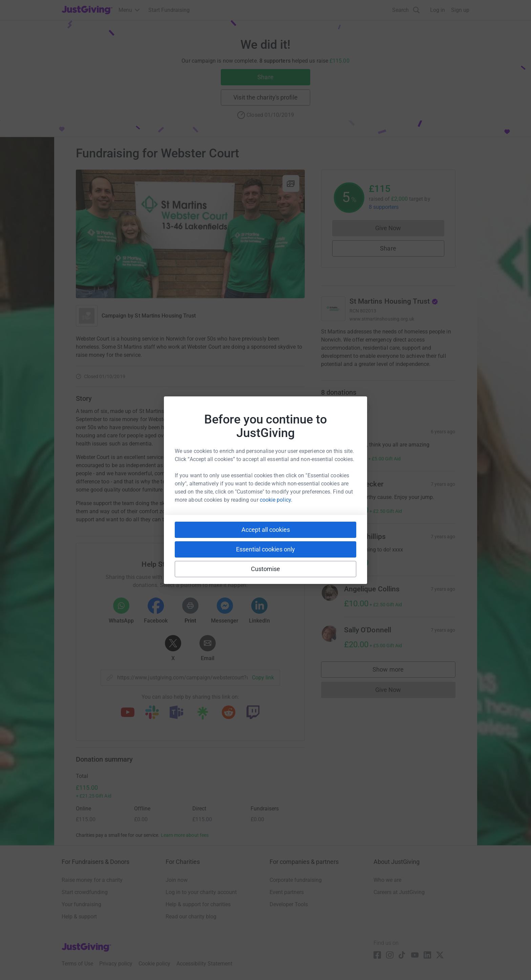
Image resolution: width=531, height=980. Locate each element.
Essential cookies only (265, 549)
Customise (266, 569)
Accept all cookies (266, 530)
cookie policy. (276, 500)
